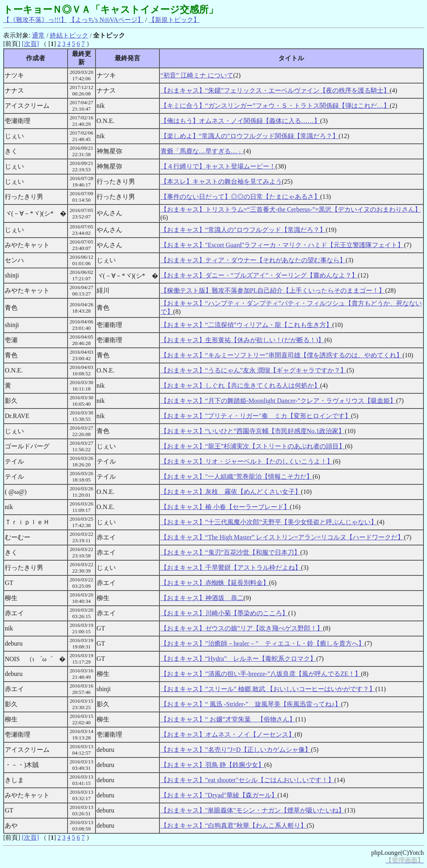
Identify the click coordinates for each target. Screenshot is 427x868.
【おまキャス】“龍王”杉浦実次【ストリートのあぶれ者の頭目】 (253, 446)
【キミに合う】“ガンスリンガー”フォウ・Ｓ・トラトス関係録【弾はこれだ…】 (275, 106)
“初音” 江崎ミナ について (197, 75)
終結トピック (69, 35)
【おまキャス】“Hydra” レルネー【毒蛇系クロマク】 (238, 659)
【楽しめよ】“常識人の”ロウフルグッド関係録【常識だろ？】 (250, 136)
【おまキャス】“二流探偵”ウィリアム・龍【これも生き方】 (246, 325)
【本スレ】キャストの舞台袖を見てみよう (221, 181)
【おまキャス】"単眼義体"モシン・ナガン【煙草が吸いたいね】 (253, 810)
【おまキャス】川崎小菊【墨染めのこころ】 (224, 613)
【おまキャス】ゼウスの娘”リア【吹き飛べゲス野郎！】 (242, 628)
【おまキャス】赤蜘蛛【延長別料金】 (215, 583)
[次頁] (31, 44)
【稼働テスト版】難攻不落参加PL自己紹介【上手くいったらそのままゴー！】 (273, 290)
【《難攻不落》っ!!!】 (35, 20)
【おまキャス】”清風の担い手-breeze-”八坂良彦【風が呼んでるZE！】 (261, 674)
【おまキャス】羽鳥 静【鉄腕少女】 (213, 765)
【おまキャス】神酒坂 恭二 (202, 598)
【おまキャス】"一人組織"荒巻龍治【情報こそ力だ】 (237, 477)
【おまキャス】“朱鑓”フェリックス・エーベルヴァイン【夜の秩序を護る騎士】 (275, 90)
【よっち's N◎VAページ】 (106, 20)
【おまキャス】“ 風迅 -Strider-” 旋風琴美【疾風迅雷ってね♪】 (251, 704)
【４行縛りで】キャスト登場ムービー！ (218, 166)
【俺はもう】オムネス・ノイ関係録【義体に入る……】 (240, 121)
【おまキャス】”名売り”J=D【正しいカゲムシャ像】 (236, 750)
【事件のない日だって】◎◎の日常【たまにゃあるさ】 (240, 197)
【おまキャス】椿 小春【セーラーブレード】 (225, 507)
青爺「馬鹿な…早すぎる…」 (202, 151)
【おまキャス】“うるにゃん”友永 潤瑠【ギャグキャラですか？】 (254, 370)
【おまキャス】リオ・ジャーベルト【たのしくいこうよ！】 (247, 461)
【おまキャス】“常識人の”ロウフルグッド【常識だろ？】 (243, 230)
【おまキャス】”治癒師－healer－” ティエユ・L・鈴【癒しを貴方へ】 (263, 643)
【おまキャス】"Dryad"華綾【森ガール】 (219, 795)
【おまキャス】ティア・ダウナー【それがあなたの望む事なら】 (253, 260)
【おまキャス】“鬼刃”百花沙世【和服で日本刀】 (230, 552)
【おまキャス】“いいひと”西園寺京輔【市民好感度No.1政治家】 (253, 431)
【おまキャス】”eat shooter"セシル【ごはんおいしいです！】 (247, 780)
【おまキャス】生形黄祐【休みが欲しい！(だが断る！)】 (243, 340)
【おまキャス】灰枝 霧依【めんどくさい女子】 (231, 492)
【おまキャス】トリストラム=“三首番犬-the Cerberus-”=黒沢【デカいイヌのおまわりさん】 (291, 209)
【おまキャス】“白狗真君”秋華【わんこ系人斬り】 (234, 825)
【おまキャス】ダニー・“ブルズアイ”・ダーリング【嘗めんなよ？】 (259, 275)
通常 (38, 35)
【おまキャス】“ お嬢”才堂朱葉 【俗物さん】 (228, 719)
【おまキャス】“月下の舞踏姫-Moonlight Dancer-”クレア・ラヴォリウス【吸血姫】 (278, 401)
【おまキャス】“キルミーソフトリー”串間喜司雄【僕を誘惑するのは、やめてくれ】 (282, 355)
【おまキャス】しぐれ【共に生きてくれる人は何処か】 (240, 385)
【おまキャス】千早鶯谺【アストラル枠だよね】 (231, 568)
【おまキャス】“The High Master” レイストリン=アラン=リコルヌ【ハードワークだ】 (282, 537)
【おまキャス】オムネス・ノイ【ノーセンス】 (228, 734)
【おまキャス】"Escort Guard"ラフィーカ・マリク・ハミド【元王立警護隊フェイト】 (282, 245)
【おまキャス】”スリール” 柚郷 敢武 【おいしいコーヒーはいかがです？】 (268, 689)
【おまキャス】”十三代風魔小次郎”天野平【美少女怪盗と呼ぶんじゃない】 (269, 522)
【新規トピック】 (174, 20)
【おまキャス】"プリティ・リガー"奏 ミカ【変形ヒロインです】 (256, 416)
